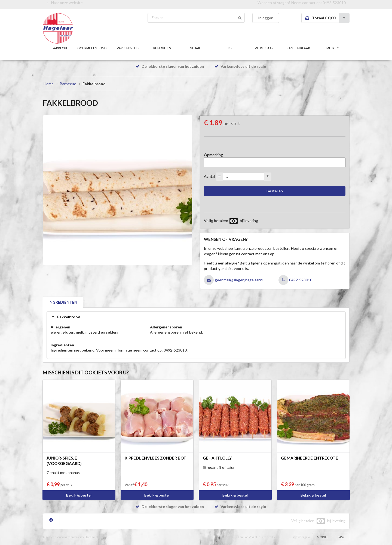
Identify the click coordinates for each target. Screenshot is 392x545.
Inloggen (266, 18)
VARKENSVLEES (128, 48)
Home (49, 84)
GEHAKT (196, 48)
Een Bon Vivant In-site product (257, 537)
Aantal (209, 176)
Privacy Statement (86, 537)
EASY (341, 537)
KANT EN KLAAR (298, 48)
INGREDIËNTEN (63, 302)
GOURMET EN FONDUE (94, 48)
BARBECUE (60, 48)
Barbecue (68, 84)
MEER (332, 48)
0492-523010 (334, 3)
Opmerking (213, 155)
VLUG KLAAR (264, 48)
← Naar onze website (65, 3)
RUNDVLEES (162, 48)
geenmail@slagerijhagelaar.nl (239, 280)
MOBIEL (323, 537)
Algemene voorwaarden (58, 537)
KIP (230, 48)
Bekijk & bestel (79, 495)
